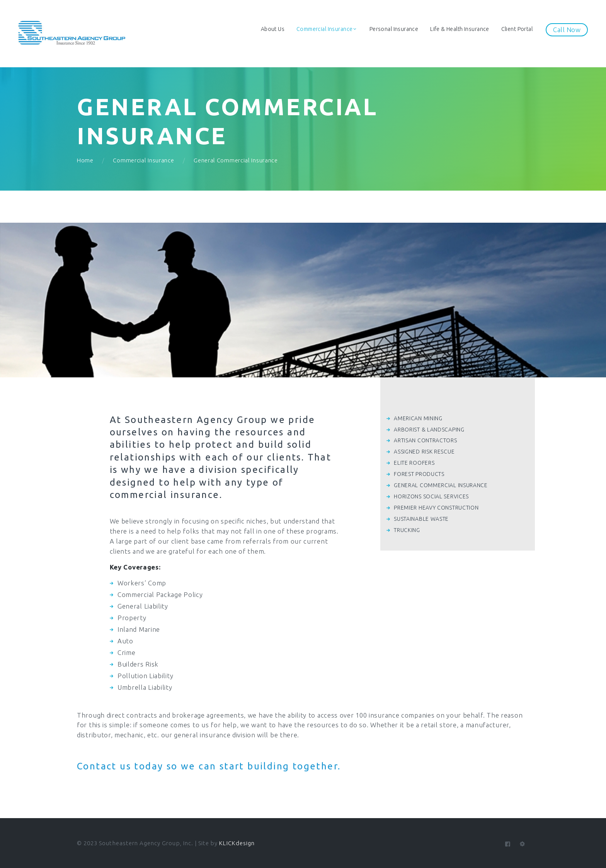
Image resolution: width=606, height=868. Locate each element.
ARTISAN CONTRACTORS (425, 440)
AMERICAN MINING (418, 418)
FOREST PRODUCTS (419, 474)
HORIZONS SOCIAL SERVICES (431, 496)
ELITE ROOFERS (414, 463)
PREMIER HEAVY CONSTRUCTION (436, 508)
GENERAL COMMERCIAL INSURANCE (441, 485)
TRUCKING (407, 530)
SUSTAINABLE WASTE (421, 519)
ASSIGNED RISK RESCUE (424, 452)
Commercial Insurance (143, 160)
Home (85, 160)
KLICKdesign (237, 843)
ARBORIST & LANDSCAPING (429, 430)
